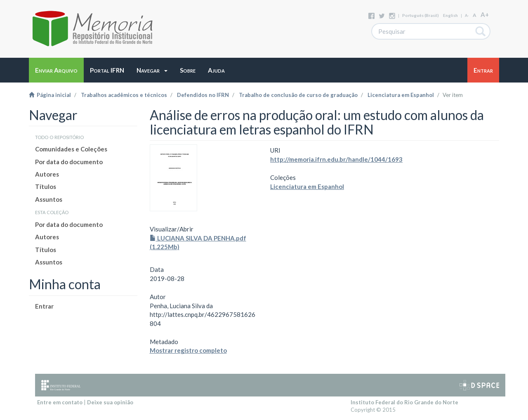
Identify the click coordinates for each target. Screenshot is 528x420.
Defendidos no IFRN (203, 95)
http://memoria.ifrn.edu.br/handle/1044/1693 (336, 159)
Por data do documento (69, 162)
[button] (152, 70)
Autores (47, 174)
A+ (485, 14)
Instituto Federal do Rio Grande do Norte (404, 402)
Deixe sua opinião (110, 402)
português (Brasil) (421, 15)
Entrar (44, 306)
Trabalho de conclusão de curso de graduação (298, 95)
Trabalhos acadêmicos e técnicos (124, 95)
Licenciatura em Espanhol (401, 95)
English (450, 15)
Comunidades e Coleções (71, 149)
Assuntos (49, 199)
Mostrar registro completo (188, 350)
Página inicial (50, 95)
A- (467, 15)
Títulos (46, 186)
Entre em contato (60, 402)
